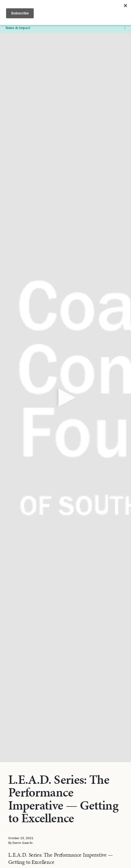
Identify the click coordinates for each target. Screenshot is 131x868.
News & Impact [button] (65, 28)
